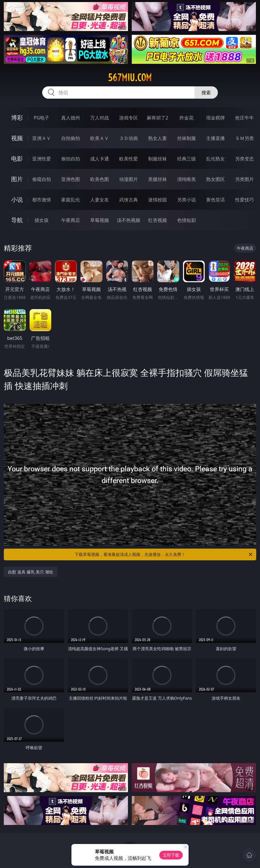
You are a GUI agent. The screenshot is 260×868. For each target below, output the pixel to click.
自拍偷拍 (71, 138)
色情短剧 (187, 220)
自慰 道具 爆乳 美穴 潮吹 (31, 572)
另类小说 (187, 200)
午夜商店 (71, 220)
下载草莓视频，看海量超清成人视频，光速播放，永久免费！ (164, 554)
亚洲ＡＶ (42, 138)
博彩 (17, 118)
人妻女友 (100, 200)
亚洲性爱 (42, 159)
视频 (17, 138)
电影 (17, 159)
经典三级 (187, 159)
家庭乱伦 (71, 200)
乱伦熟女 (215, 159)
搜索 (206, 93)
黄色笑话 (215, 200)
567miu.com (130, 78)
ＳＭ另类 (244, 138)
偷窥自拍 (42, 179)
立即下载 (171, 855)
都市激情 (42, 200)
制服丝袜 (158, 159)
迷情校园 (158, 200)
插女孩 (42, 220)
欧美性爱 (129, 159)
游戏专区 (129, 118)
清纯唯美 (187, 179)
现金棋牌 (215, 118)
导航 (17, 220)
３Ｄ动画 (129, 138)
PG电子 (41, 118)
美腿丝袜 (158, 179)
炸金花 (187, 118)
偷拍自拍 (71, 159)
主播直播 (215, 138)
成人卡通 (100, 159)
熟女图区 (215, 179)
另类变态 (244, 159)
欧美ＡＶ (100, 138)
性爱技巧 (244, 200)
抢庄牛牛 (244, 118)
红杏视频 (158, 220)
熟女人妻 (158, 138)
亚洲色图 (71, 179)
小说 (17, 200)
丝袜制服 (187, 138)
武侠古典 (129, 200)
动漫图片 (129, 179)
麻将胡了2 (157, 118)
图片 (17, 179)
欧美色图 (100, 179)
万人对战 (100, 118)
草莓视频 (100, 220)
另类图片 (244, 179)
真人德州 (71, 118)
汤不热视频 (129, 220)
